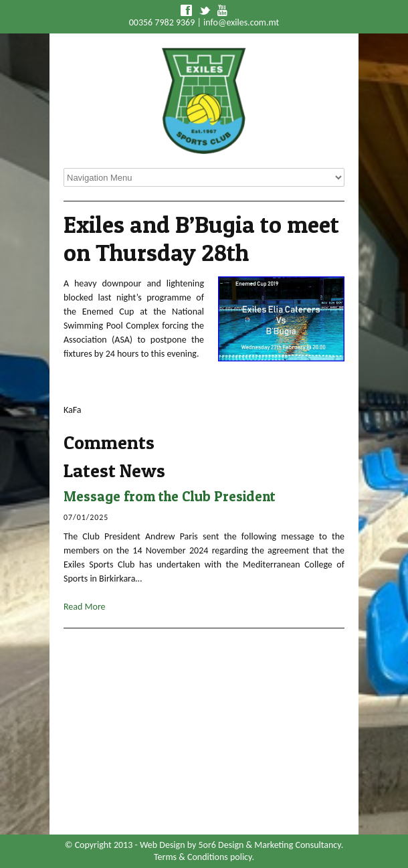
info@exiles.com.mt (241, 22)
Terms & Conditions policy (203, 857)
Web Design (163, 845)
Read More (85, 607)
